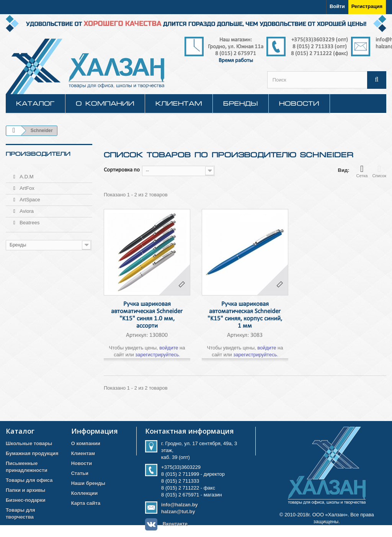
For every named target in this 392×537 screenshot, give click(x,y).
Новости (299, 103)
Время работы (236, 61)
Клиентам (179, 103)
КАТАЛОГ (35, 103)
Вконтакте (175, 524)
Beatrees (29, 220)
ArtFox (26, 185)
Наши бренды (88, 483)
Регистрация (367, 6)
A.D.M (26, 174)
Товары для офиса (29, 480)
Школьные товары (29, 443)
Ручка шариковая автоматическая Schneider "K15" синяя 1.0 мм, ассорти (147, 315)
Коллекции (85, 493)
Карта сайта (86, 503)
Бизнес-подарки (26, 500)
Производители (38, 154)
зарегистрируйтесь (157, 355)
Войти (337, 6)
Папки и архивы (25, 490)
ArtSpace (29, 197)
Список (379, 171)
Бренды (241, 103)
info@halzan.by (180, 505)
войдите (169, 348)
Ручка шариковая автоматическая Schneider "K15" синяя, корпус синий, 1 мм (245, 315)
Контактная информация (189, 431)
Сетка (362, 171)
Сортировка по (122, 170)
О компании (105, 103)
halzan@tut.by (178, 512)
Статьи (80, 473)
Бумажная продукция (32, 453)
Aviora (26, 208)
